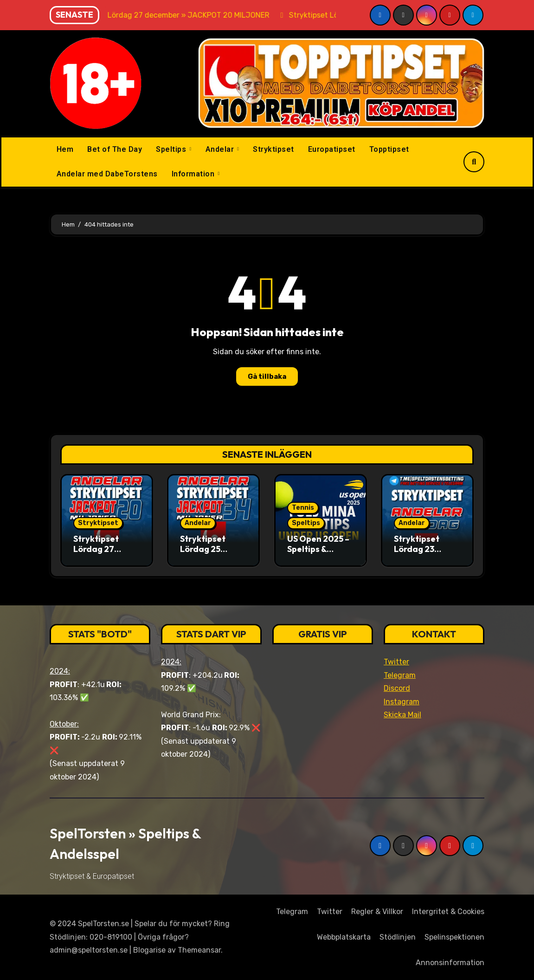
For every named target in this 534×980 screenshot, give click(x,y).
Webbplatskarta (344, 937)
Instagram (402, 702)
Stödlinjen (398, 937)
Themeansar (199, 950)
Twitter (396, 662)
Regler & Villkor (377, 912)
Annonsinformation (450, 963)
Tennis (303, 508)
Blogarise (149, 950)
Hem (65, 149)
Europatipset (332, 149)
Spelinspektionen (454, 937)
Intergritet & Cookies (448, 912)
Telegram (400, 675)
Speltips (172, 149)
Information (194, 174)
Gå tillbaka (267, 376)
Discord (397, 688)
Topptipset (389, 149)
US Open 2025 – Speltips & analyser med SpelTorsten (318, 554)
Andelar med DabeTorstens (107, 174)
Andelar (221, 149)
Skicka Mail (402, 715)
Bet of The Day (115, 149)
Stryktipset (273, 149)
